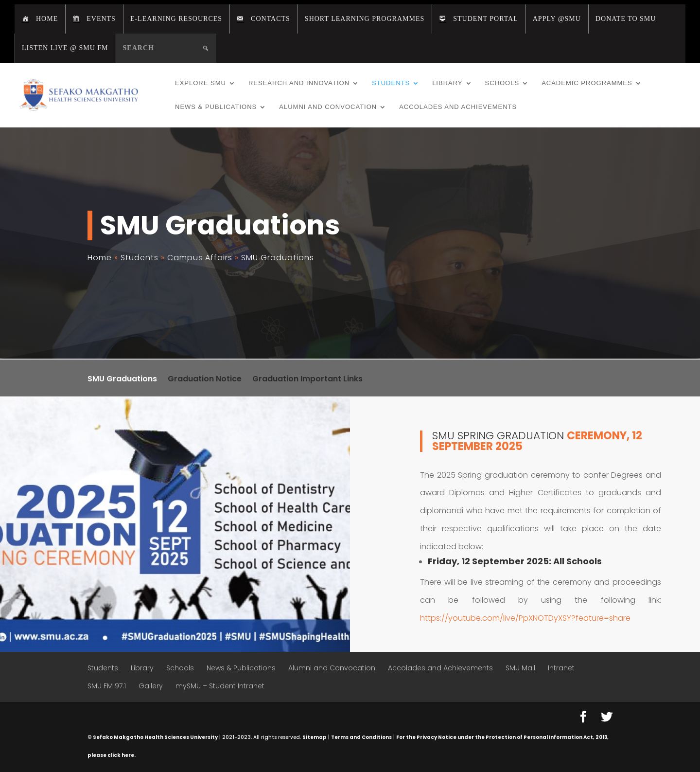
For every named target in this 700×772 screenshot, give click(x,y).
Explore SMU (201, 83)
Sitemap (315, 737)
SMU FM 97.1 (107, 686)
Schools (502, 83)
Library (447, 83)
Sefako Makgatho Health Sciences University (155, 737)
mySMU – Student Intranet (220, 686)
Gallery (151, 686)
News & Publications (216, 107)
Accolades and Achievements (458, 107)
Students (391, 83)
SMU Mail (520, 668)
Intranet (561, 668)
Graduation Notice (205, 380)
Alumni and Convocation (328, 107)
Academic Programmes (587, 83)
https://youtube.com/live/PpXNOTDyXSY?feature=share (525, 618)
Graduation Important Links (307, 380)
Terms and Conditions (361, 737)
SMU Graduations (122, 380)
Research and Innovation (299, 83)
